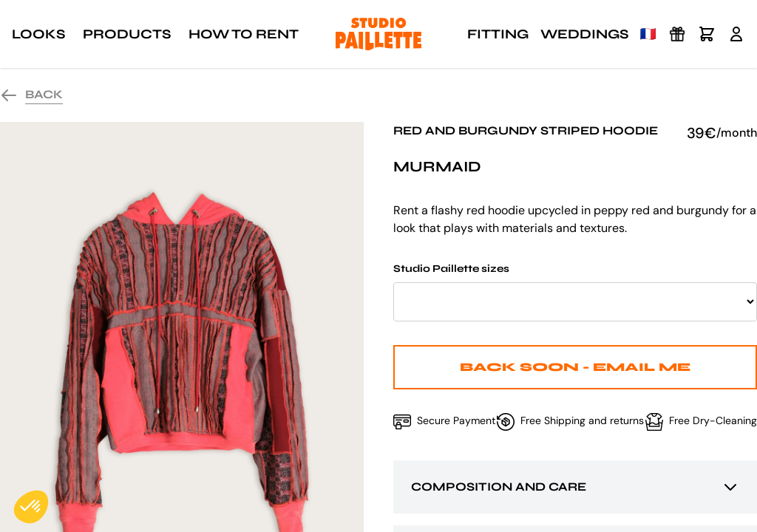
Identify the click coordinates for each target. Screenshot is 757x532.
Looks (38, 34)
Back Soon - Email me (575, 367)
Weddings (584, 34)
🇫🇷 (648, 34)
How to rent (244, 34)
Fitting (498, 34)
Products (127, 34)
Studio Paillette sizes (575, 292)
